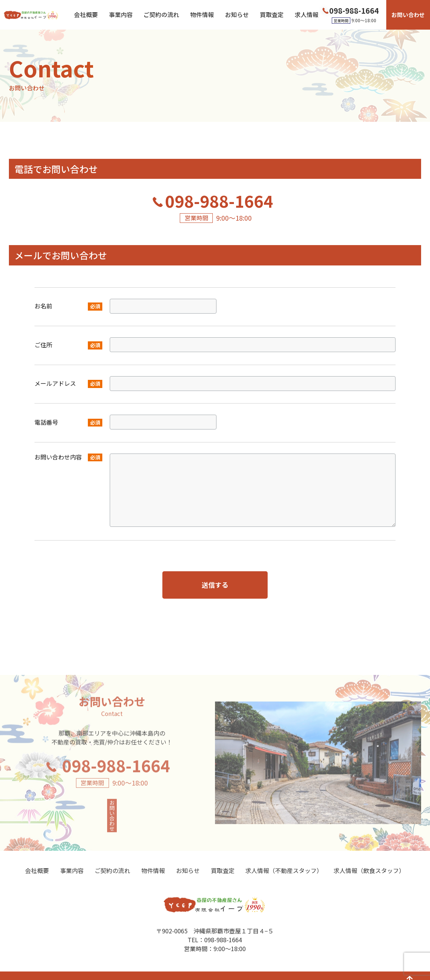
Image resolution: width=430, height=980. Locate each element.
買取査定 (272, 15)
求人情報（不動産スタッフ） (284, 858)
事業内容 (121, 15)
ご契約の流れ (161, 15)
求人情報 (307, 15)
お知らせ (237, 15)
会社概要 (86, 15)
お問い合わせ (408, 15)
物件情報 (202, 15)
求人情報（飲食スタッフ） (369, 858)
